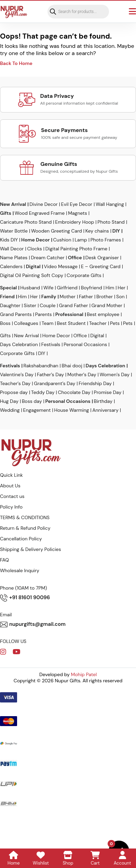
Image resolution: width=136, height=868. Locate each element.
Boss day (32, 401)
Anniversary (105, 410)
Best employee (103, 314)
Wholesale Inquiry (20, 570)
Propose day (14, 392)
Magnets (77, 213)
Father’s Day (50, 374)
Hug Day (9, 401)
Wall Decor (12, 249)
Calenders (11, 266)
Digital (33, 266)
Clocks (35, 249)
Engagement (37, 410)
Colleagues (26, 323)
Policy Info (11, 507)
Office (75, 258)
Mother (67, 297)
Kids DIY (9, 240)
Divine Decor (44, 204)
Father (86, 297)
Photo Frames (106, 240)
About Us (10, 486)
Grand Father (73, 305)
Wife (48, 288)
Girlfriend (67, 288)
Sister (30, 305)
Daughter (10, 305)
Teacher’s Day (15, 383)
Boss (5, 323)
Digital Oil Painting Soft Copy (32, 275)
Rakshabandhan (41, 366)
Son (120, 297)
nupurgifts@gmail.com (33, 624)
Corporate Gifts (84, 275)
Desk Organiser (102, 258)
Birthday (103, 401)
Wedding (10, 410)
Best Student (71, 323)
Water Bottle (14, 231)
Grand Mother (107, 305)
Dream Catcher (47, 258)
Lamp (81, 240)
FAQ (4, 560)
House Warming (71, 410)
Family (49, 297)
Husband (30, 288)
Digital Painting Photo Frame (77, 249)
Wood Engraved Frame (40, 213)
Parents (44, 314)
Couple (47, 305)
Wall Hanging (110, 204)
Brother (105, 297)
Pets (115, 323)
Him (110, 288)
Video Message (61, 266)
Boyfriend (92, 288)
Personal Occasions (85, 344)
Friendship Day (95, 383)
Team (48, 323)
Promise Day (108, 392)
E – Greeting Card (101, 266)
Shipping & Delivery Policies (31, 549)
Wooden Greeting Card (57, 231)
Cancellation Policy (21, 539)
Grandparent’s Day (55, 383)
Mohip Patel (84, 674)
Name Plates (14, 258)
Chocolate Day (74, 392)
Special (8, 288)
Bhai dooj (72, 366)
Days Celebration (19, 344)
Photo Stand (111, 222)
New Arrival (13, 204)
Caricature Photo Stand (26, 222)
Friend (7, 297)
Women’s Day (114, 374)
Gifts (6, 213)
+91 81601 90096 (25, 598)
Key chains (97, 231)
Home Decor (35, 240)
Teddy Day (43, 392)
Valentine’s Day (17, 374)
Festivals (51, 344)
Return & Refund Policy (25, 528)
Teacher (98, 323)
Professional (69, 314)
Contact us (12, 496)
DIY (116, 231)
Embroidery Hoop (74, 222)
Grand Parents (16, 314)
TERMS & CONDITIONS (25, 517)
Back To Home (16, 63)
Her (121, 288)
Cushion (62, 240)
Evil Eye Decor (77, 204)
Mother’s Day (82, 374)
